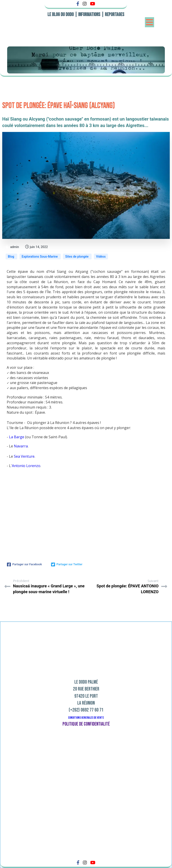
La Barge (17, 437)
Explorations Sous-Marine (40, 257)
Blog (11, 257)
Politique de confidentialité (86, 724)
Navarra (21, 446)
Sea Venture (24, 456)
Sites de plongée (77, 257)
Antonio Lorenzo (26, 466)
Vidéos (101, 257)
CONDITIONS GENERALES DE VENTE (86, 718)
